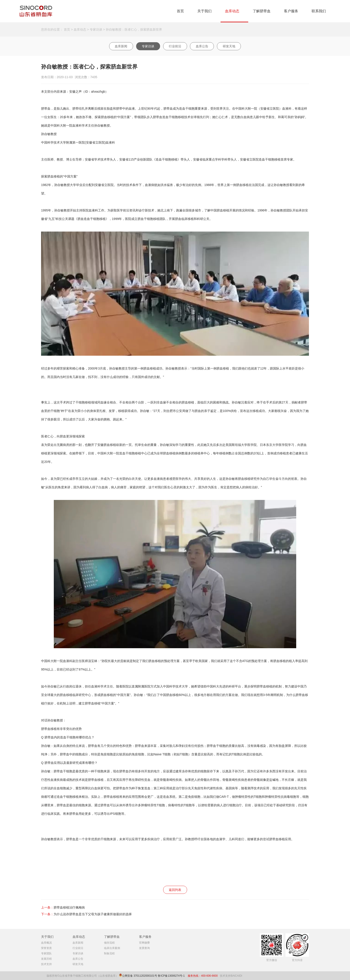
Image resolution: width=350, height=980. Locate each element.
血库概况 (46, 943)
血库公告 (202, 46)
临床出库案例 (112, 948)
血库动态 (232, 11)
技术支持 (46, 964)
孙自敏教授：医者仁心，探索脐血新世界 (134, 29)
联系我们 (319, 11)
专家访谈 (96, 29)
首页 (180, 11)
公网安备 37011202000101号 (140, 976)
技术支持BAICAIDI (231, 976)
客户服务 (291, 11)
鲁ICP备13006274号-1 (172, 976)
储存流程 (109, 943)
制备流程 (109, 953)
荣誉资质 (46, 948)
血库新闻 (121, 46)
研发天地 (229, 46)
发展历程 (46, 959)
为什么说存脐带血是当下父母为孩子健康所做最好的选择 (93, 914)
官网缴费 (144, 943)
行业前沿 (175, 46)
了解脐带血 (262, 11)
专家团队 (46, 953)
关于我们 (204, 11)
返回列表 (175, 890)
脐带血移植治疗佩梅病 (69, 907)
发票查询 (144, 948)
